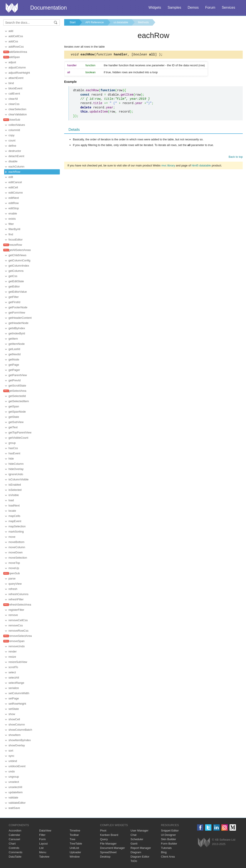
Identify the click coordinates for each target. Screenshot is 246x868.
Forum (210, 7)
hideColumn (16, 464)
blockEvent (15, 88)
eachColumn (16, 167)
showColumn (17, 724)
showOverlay (17, 745)
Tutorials (166, 848)
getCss (13, 276)
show (12, 714)
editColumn (16, 193)
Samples (174, 7)
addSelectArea (18, 52)
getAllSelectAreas (20, 250)
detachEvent (16, 156)
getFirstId (14, 302)
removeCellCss (18, 620)
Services (228, 7)
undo (12, 771)
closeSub (14, 120)
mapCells (14, 516)
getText (13, 427)
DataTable (15, 857)
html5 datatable (201, 166)
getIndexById (17, 333)
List (41, 848)
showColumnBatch (20, 730)
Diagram (136, 852)
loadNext (14, 505)
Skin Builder (168, 839)
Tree (72, 839)
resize (12, 657)
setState (14, 709)
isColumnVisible (18, 479)
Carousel (14, 839)
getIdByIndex (17, 328)
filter (11, 224)
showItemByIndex (20, 740)
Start (73, 22)
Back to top (236, 157)
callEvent (14, 94)
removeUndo (17, 646)
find (11, 234)
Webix (204, 842)
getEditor (14, 286)
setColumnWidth (19, 693)
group (12, 443)
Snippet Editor (170, 831)
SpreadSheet (108, 852)
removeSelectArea (20, 636)
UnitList (74, 848)
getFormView (17, 313)
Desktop (105, 857)
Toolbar (74, 835)
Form (42, 839)
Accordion (15, 831)
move (12, 537)
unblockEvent (17, 766)
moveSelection (18, 558)
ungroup (14, 777)
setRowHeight (17, 704)
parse (12, 578)
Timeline (75, 831)
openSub (14, 573)
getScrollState (17, 386)
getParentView (18, 375)
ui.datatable (121, 22)
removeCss (16, 625)
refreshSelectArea (20, 605)
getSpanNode (17, 412)
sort (11, 751)
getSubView (16, 422)
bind (11, 83)
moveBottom (16, 542)
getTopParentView (20, 432)
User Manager (139, 831)
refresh (13, 589)
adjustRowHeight (19, 73)
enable (13, 213)
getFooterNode (18, 307)
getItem (13, 339)
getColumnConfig (19, 260)
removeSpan (17, 641)
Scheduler (137, 839)
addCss (13, 41)
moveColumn (17, 547)
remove (13, 615)
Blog (164, 852)
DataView (45, 831)
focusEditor (16, 240)
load (11, 500)
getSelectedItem (19, 401)
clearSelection (17, 109)
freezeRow (15, 245)
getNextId (15, 354)
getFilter (14, 297)
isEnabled (15, 485)
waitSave (14, 808)
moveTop (14, 563)
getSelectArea (17, 391)
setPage (14, 698)
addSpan (14, 57)
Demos (193, 7)
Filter (42, 835)
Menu (43, 852)
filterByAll (14, 229)
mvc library (168, 166)
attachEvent (16, 78)
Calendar (14, 835)
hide (11, 459)
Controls (14, 848)
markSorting (16, 532)
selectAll (14, 678)
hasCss (13, 448)
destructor (15, 151)
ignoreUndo (16, 474)
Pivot (103, 831)
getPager (14, 370)
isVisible (14, 495)
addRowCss (16, 47)
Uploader (75, 852)
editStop (14, 208)
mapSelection (17, 526)
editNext (14, 198)
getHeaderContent (20, 318)
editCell (13, 187)
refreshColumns (18, 594)
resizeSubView (18, 662)
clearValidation (18, 114)
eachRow (14, 172)
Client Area (168, 857)
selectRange (16, 683)
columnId (14, 130)
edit (11, 177)
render (13, 651)
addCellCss (16, 36)
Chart (12, 844)
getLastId (14, 349)
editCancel (15, 182)
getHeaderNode (18, 323)
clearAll (13, 99)
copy (11, 135)
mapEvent (15, 521)
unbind (13, 761)
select (12, 672)
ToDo (134, 861)
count (12, 140)
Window (75, 857)
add (11, 31)
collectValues (17, 125)
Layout (43, 844)
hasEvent (14, 453)
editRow (14, 203)
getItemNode (17, 344)
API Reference (95, 22)
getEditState (16, 281)
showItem (15, 735)
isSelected (15, 490)
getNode (14, 359)
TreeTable (76, 844)
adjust (12, 62)
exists (12, 219)
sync (11, 756)
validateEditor (17, 803)
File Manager (108, 844)
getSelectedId (17, 396)
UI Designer (168, 835)
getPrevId (15, 380)
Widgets (155, 7)
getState (14, 417)
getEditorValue (18, 292)
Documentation (49, 8)
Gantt (134, 844)
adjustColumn (17, 67)
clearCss (14, 104)
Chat (133, 835)
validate (13, 797)
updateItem (16, 792)
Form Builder (169, 844)
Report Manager (141, 848)
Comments (16, 852)
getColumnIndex (19, 266)
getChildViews (17, 255)
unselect (14, 782)
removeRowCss (18, 631)
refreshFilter (16, 599)
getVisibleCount (18, 438)
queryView (15, 584)
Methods (143, 22)
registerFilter (16, 610)
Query (104, 839)
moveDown (16, 552)
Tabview (44, 857)
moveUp (14, 568)
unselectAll (15, 787)
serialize (14, 688)
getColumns (16, 271)
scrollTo (13, 667)
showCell (14, 719)
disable (13, 161)
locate (12, 511)
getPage (14, 365)
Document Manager (112, 848)
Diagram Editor (140, 857)
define (12, 146)
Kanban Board (109, 835)
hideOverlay (16, 469)
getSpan (14, 406)
